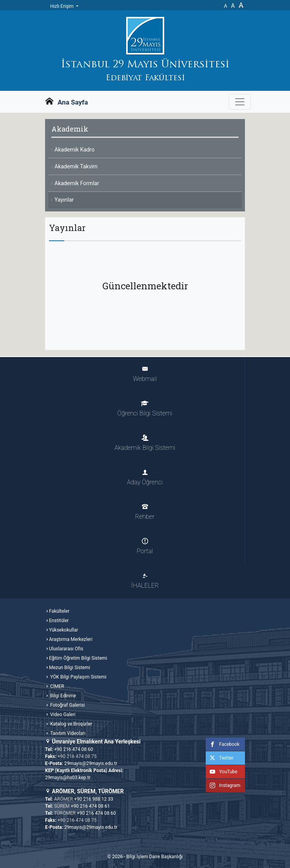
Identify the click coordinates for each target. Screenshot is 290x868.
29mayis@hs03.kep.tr (68, 778)
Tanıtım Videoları (67, 733)
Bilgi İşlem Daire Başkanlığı (154, 857)
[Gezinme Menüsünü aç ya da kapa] (240, 102)
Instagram (223, 785)
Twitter (220, 758)
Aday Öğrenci (145, 477)
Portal (145, 546)
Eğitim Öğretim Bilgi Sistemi (78, 658)
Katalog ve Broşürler (71, 724)
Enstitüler (59, 621)
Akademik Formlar (77, 183)
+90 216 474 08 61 (91, 806)
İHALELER (145, 581)
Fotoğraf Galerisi (67, 705)
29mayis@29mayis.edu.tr (91, 763)
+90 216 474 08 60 (74, 749)
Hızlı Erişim (63, 6)
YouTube (222, 772)
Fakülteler (59, 611)
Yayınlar (64, 200)
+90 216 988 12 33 (94, 799)
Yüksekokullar (63, 630)
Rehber (145, 512)
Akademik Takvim (76, 166)
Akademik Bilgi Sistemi (145, 443)
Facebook (223, 744)
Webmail (145, 374)
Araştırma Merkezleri (71, 639)
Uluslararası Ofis (66, 649)
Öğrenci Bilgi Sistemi (145, 409)
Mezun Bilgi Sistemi (70, 668)
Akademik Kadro (74, 150)
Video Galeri (62, 715)
